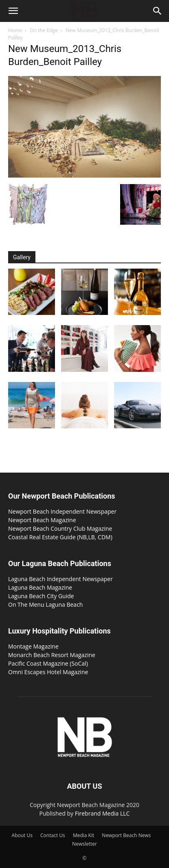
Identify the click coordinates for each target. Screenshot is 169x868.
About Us (22, 835)
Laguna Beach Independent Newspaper (60, 579)
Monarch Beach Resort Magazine (52, 655)
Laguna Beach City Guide (41, 596)
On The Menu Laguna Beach (45, 604)
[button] (13, 11)
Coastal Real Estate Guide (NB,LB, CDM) (60, 537)
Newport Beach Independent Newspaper (62, 511)
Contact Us (53, 835)
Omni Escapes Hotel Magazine (48, 672)
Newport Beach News (126, 835)
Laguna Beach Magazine (40, 587)
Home (15, 30)
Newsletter (84, 844)
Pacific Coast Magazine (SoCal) (48, 663)
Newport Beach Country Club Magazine (60, 528)
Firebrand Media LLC (102, 813)
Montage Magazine (33, 646)
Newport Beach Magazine (42, 520)
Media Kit (83, 835)
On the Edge (44, 30)
